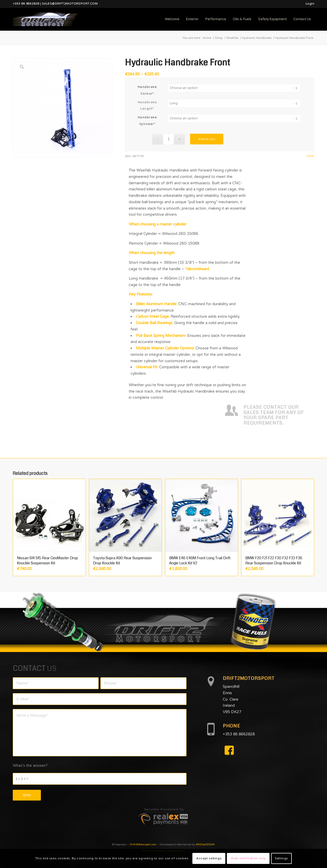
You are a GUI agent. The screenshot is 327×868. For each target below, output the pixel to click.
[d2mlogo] (45, 19)
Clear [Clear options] (310, 156)
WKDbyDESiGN (205, 844)
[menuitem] (309, 4)
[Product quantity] (168, 139)
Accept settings (209, 858)
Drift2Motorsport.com (143, 844)
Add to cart (207, 139)
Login (310, 4)
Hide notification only (248, 858)
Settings (281, 858)
